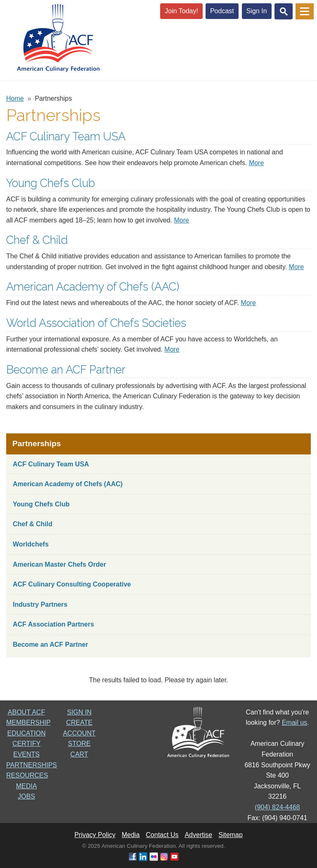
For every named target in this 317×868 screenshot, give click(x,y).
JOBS (26, 796)
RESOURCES (27, 775)
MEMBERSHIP (28, 723)
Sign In (257, 11)
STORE (79, 744)
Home (15, 98)
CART (79, 754)
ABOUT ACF (26, 712)
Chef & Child (37, 240)
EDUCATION (26, 733)
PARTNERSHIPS (32, 765)
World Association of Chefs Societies (96, 323)
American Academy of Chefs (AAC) (93, 286)
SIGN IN (79, 712)
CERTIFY (26, 744)
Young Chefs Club (51, 183)
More (256, 163)
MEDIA (27, 786)
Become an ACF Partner (66, 369)
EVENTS (26, 754)
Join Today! (181, 11)
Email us (295, 723)
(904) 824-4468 (277, 807)
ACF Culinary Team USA (66, 136)
